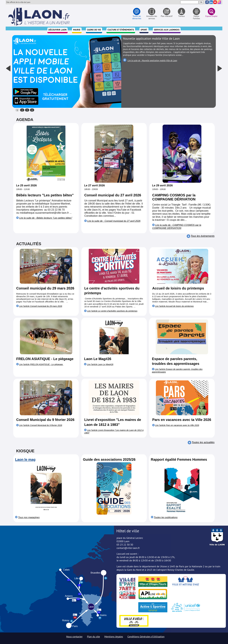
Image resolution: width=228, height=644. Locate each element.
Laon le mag (25, 459)
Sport (144, 30)
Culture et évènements (121, 30)
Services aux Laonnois (167, 30)
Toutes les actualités (203, 442)
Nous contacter (74, 637)
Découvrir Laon (57, 30)
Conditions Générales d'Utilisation (146, 637)
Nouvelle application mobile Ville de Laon (151, 38)
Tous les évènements (203, 236)
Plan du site (94, 637)
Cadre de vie (94, 30)
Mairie (77, 30)
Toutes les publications (166, 517)
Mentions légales (114, 637)
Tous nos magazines (29, 517)
